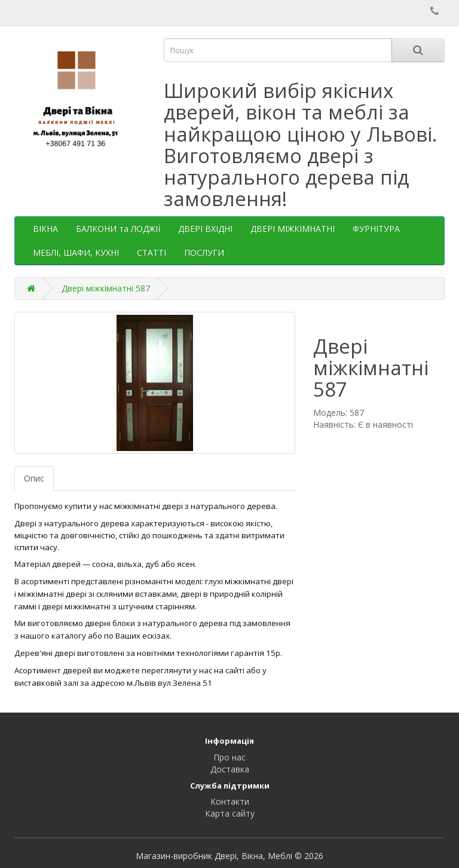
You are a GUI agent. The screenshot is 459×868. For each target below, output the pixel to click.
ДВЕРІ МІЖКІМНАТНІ (293, 228)
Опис (34, 478)
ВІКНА (45, 228)
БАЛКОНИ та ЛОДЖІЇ (118, 228)
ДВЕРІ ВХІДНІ (205, 228)
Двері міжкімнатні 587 (106, 288)
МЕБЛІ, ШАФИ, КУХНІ (76, 252)
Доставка (230, 769)
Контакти (230, 801)
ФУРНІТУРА (376, 228)
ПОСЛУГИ (204, 252)
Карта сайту (230, 813)
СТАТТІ (152, 252)
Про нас (229, 757)
